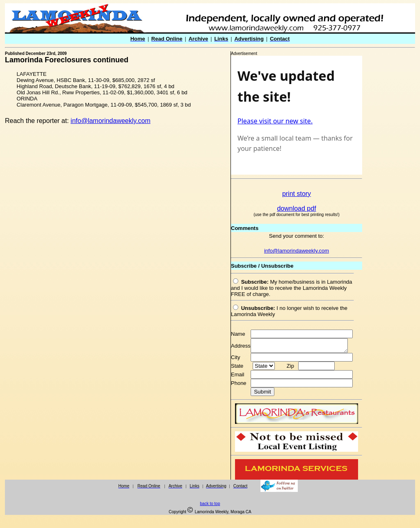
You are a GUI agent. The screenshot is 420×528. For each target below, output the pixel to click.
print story (297, 194)
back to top (210, 506)
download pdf (296, 208)
